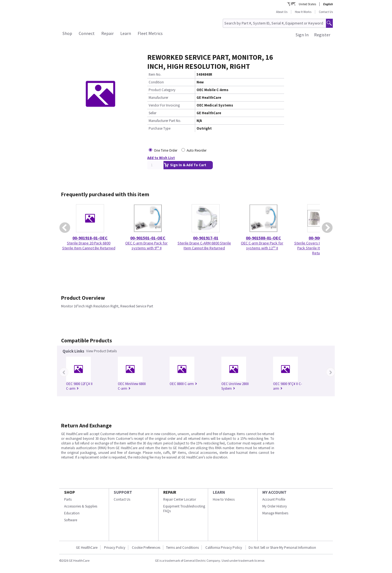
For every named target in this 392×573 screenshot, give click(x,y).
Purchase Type (160, 128)
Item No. (155, 74)
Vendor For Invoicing (164, 105)
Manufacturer (158, 98)
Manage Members (275, 513)
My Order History (275, 506)
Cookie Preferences (146, 548)
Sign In (302, 35)
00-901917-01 (206, 238)
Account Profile (274, 499)
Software (71, 520)
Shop (67, 33)
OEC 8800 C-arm (183, 384)
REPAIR (170, 492)
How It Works (303, 12)
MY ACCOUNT (274, 492)
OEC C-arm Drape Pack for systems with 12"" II (262, 245)
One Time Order (166, 150)
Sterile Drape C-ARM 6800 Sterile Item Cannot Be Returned (204, 245)
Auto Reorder (197, 150)
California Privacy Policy (224, 548)
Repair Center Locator (180, 499)
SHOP (70, 492)
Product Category (162, 90)
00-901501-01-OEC (148, 238)
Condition (156, 82)
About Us (282, 12)
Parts (68, 499)
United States (307, 4)
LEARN (219, 492)
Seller (153, 113)
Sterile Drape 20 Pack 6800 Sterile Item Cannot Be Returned (89, 245)
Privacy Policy (115, 548)
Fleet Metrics (150, 33)
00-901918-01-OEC (90, 238)
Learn (126, 33)
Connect (87, 33)
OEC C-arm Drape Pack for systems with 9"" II (146, 245)
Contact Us (326, 12)
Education (72, 513)
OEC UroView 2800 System (235, 386)
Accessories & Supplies (81, 506)
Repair (107, 33)
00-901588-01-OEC (263, 238)
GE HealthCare (87, 548)
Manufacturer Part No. (165, 121)
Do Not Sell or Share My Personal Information (282, 548)
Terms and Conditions (182, 548)
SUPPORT (123, 492)
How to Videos (224, 499)
